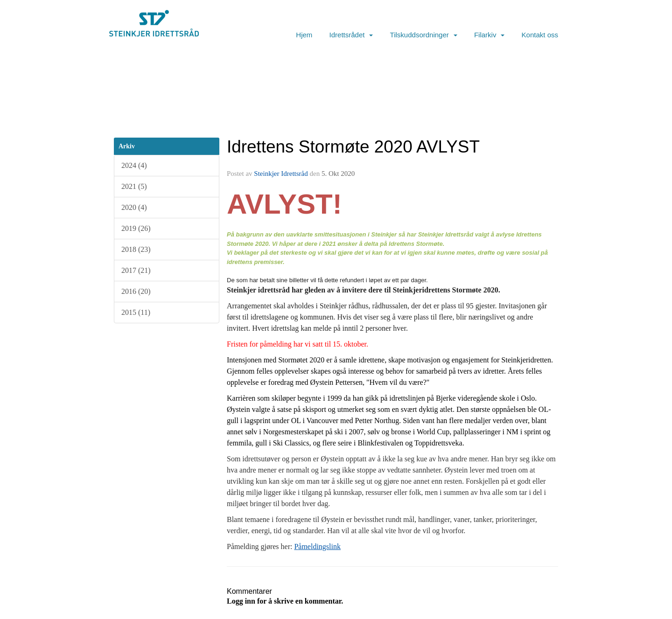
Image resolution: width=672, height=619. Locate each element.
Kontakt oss (540, 35)
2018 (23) (136, 249)
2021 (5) (134, 186)
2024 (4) (134, 165)
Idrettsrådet (351, 35)
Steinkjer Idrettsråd (281, 174)
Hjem (304, 35)
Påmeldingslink (317, 546)
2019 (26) (136, 228)
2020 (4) (134, 207)
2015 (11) (136, 312)
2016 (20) (136, 291)
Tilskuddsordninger (424, 35)
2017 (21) (136, 270)
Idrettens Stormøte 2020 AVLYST (353, 147)
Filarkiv (490, 35)
